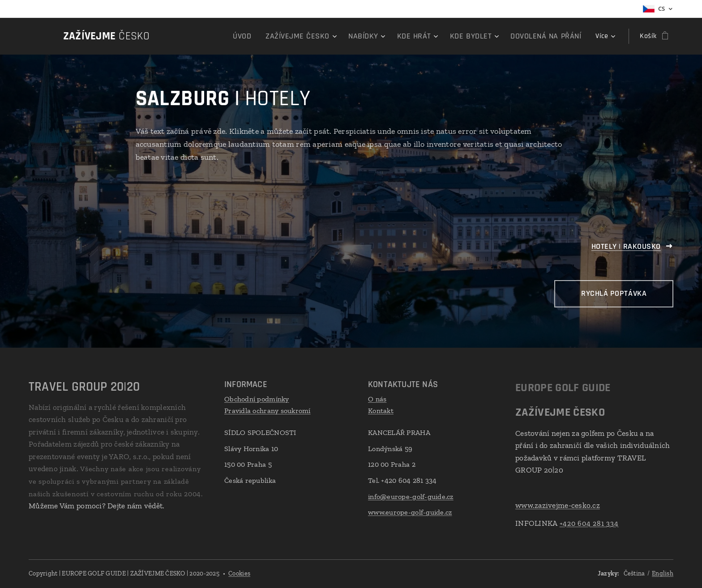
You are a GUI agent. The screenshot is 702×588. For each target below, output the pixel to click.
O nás (377, 399)
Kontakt (381, 410)
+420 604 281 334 (589, 523)
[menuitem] (199, 36)
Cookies (239, 573)
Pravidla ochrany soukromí (268, 410)
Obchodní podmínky (257, 399)
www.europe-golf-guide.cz (410, 512)
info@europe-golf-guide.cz (411, 496)
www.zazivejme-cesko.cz (558, 505)
